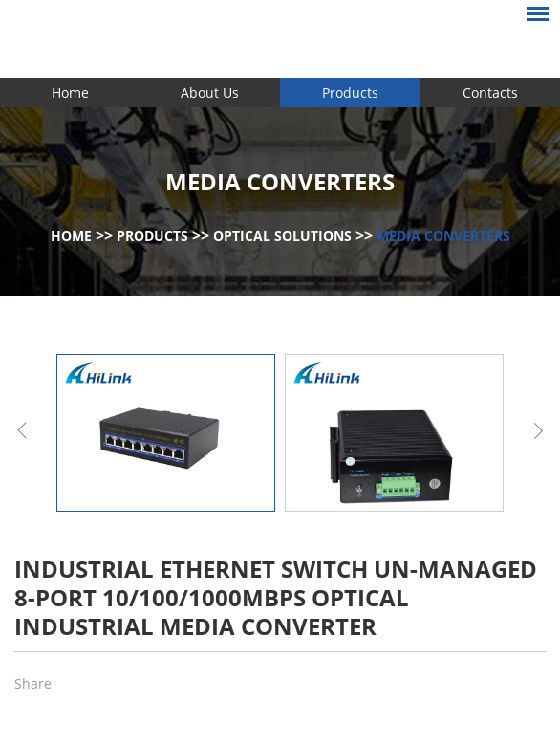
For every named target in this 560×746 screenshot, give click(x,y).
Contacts (490, 92)
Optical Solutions (282, 236)
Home (70, 92)
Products (350, 92)
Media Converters (443, 236)
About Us (210, 92)
